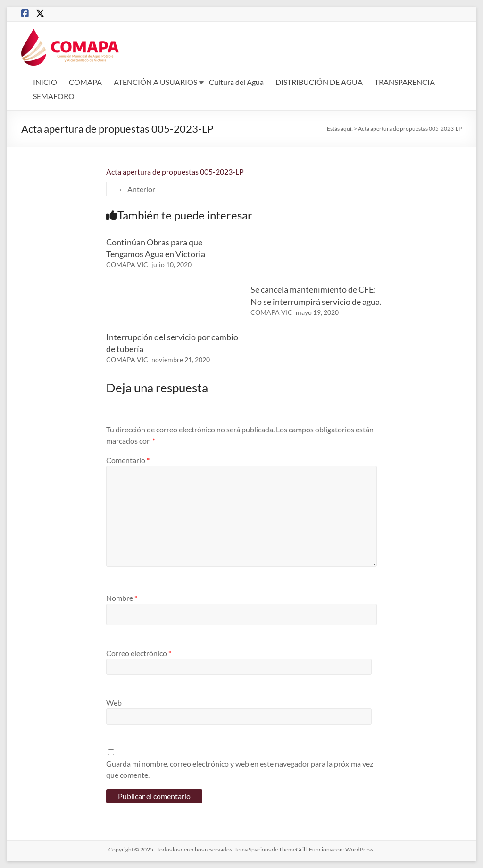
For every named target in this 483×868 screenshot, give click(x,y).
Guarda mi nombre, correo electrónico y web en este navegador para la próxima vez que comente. (240, 769)
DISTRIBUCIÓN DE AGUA (319, 82)
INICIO (45, 82)
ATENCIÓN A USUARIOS (155, 82)
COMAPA (85, 82)
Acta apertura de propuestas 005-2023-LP (175, 172)
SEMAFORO (54, 96)
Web (114, 703)
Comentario (128, 460)
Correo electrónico (139, 653)
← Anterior (137, 189)
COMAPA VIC (127, 265)
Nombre (122, 598)
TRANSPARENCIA (405, 82)
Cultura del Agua (236, 82)
